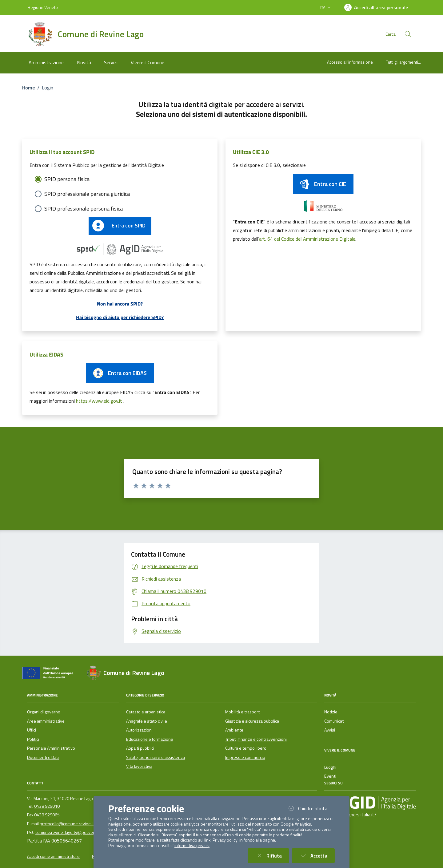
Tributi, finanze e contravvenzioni (256, 739)
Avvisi (330, 730)
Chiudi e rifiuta (311, 808)
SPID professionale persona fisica (84, 209)
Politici (33, 739)
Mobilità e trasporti (243, 712)
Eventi (330, 776)
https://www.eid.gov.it (100, 401)
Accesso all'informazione (350, 62)
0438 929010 (47, 806)
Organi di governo (44, 712)
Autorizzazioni (139, 730)
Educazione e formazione (150, 739)
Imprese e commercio (245, 757)
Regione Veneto (43, 7)
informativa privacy (192, 846)
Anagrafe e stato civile (147, 721)
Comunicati (334, 721)
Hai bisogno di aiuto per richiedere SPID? (120, 317)
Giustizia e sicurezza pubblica (252, 721)
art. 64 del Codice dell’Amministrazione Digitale (307, 239)
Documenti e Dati (43, 757)
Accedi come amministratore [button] (53, 856)
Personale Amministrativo (51, 748)
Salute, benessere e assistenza (156, 757)
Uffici (32, 730)
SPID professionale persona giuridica (87, 194)
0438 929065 (47, 815)
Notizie (331, 712)
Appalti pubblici (140, 748)
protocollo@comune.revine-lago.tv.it (74, 824)
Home (28, 88)
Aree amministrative (46, 721)
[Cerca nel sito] (408, 34)
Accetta (317, 856)
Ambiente (234, 730)
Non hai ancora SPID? (120, 304)
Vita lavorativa (139, 766)
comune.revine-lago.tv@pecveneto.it (70, 832)
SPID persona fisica (67, 179)
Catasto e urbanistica (146, 712)
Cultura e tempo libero (246, 748)
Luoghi (330, 767)
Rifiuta (272, 856)
